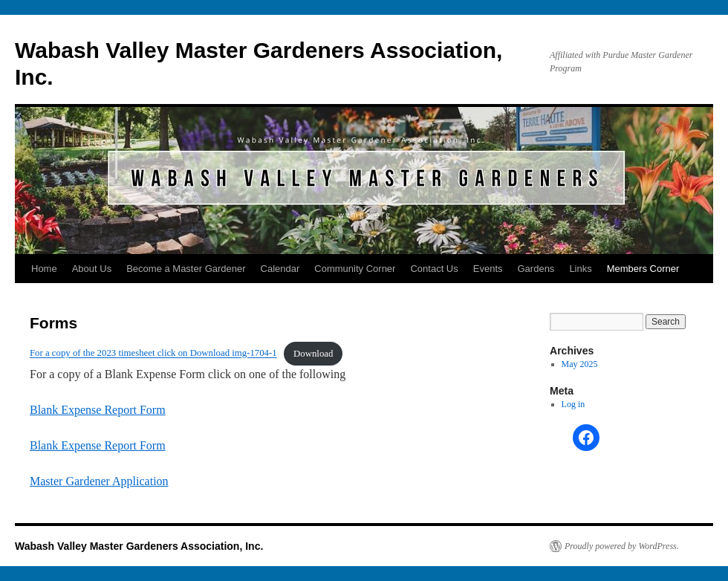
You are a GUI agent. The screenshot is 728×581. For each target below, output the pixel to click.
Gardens (536, 269)
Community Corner (355, 269)
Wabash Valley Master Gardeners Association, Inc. (139, 546)
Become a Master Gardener (186, 269)
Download (313, 354)
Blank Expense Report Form (98, 410)
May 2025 (580, 364)
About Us (92, 269)
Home (44, 269)
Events (488, 269)
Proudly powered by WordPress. (622, 546)
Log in (573, 404)
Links (580, 269)
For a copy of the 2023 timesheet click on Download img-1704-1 (153, 354)
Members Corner (643, 269)
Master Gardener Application (99, 481)
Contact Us (434, 269)
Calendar (280, 269)
